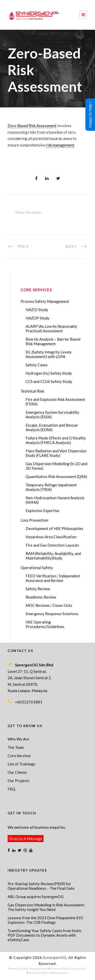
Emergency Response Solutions (52, 614)
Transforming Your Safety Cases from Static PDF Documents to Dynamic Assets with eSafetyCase (45, 935)
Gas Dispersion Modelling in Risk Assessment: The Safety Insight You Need (46, 907)
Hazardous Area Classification (51, 537)
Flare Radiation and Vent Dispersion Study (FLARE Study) (56, 453)
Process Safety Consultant (69, 968)
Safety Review (38, 589)
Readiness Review (41, 597)
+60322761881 (29, 702)
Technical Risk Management (48, 973)
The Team (16, 747)
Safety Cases (37, 365)
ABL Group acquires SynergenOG (36, 897)
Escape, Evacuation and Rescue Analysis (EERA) (52, 427)
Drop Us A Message (26, 839)
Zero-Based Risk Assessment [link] (32, 126)
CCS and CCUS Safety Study (49, 381)
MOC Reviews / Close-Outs (49, 605)
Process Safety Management (45, 301)
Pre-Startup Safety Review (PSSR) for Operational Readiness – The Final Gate (41, 886)
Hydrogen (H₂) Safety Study (49, 373)
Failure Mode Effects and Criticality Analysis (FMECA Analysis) (56, 440)
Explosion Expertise (42, 511)
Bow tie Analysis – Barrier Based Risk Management (53, 341)
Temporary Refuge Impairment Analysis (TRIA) (51, 487)
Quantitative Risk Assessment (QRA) (56, 477)
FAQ (11, 789)
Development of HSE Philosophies (54, 528)
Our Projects (18, 781)
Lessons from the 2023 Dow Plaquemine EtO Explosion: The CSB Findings (45, 920)
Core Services (19, 756)
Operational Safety (37, 568)
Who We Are (18, 739)
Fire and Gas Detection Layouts (52, 545)
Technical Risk (32, 391)
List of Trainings (21, 764)
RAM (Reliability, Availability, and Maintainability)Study (53, 556)
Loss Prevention (34, 520)
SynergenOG (55, 957)
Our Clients (17, 772)
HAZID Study (37, 310)
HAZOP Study (37, 318)
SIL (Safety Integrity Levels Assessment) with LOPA (49, 354)
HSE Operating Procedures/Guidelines (45, 624)
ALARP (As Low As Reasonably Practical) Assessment (51, 329)
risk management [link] (60, 145)
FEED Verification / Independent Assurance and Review (53, 578)
